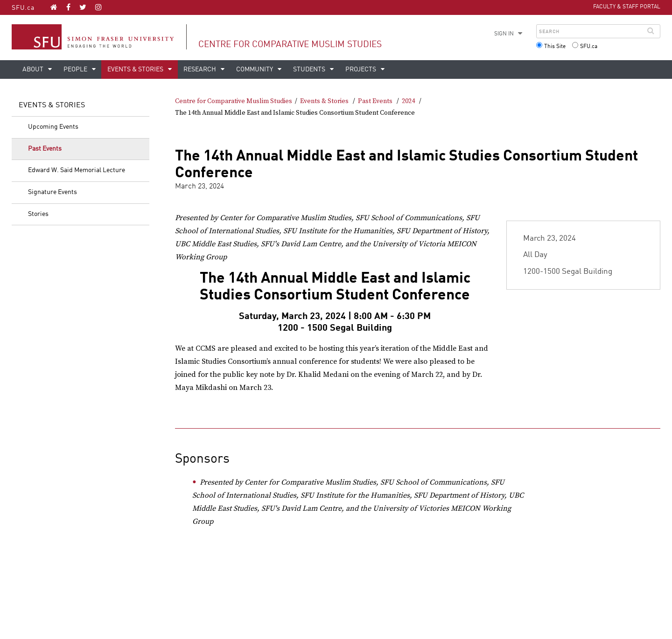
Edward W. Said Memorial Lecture (77, 170)
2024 (408, 101)
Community (255, 69)
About (34, 69)
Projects (361, 69)
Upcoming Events (53, 127)
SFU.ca (23, 8)
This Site (555, 47)
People (76, 69)
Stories (38, 214)
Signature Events (52, 192)
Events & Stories (136, 69)
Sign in (504, 34)
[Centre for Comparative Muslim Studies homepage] (54, 7)
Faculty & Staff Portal (627, 7)
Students (310, 69)
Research (200, 69)
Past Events (45, 149)
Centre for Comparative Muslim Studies (290, 45)
